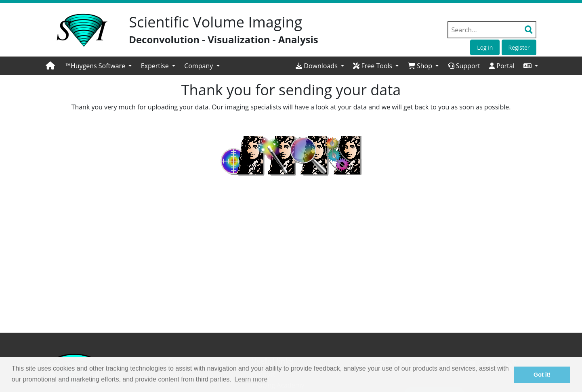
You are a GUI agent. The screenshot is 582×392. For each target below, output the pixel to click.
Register (519, 47)
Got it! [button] (542, 375)
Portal (502, 66)
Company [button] (199, 66)
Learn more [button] (251, 379)
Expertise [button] (156, 66)
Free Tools (373, 66)
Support (464, 66)
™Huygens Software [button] (97, 66)
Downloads (317, 66)
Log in (485, 47)
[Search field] (492, 30)
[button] (531, 66)
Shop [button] (421, 66)
